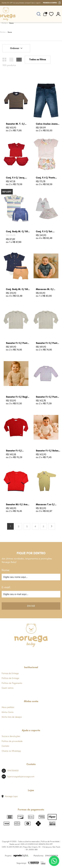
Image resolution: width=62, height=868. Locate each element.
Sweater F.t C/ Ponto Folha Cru (47, 343)
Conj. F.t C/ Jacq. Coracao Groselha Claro (16, 178)
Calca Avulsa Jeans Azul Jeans (47, 124)
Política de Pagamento (12, 683)
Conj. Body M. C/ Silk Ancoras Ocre (18, 289)
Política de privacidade (12, 741)
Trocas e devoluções (11, 736)
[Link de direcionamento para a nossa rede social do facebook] (15, 653)
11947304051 (10, 771)
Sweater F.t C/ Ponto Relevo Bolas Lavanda (48, 397)
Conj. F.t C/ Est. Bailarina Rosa (44, 232)
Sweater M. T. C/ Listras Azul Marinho (17, 124)
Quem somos (8, 688)
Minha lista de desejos (12, 717)
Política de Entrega (10, 678)
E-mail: (6, 587)
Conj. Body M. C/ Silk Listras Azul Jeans (18, 232)
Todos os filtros (38, 60)
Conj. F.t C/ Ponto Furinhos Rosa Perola (47, 178)
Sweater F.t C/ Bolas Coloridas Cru (47, 451)
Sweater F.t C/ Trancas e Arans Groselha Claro (15, 451)
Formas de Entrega (10, 673)
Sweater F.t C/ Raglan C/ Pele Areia (18, 397)
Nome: (6, 570)
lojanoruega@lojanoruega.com (18, 776)
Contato (5, 746)
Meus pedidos (8, 707)
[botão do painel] (58, 14)
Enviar (31, 606)
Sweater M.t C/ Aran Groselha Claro (17, 505)
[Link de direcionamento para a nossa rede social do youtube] (39, 653)
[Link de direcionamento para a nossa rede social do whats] (31, 653)
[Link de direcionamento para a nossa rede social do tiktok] (47, 653)
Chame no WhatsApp (11, 751)
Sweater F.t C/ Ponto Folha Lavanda (17, 343)
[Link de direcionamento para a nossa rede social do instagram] (23, 653)
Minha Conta (8, 712)
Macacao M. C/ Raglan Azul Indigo (46, 289)
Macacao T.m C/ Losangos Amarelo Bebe (46, 505)
